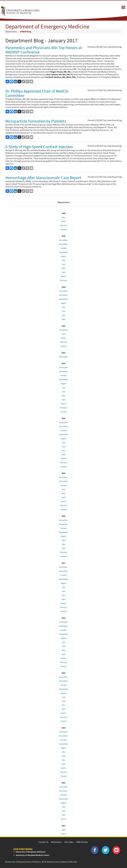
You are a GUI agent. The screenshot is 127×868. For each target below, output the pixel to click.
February (63, 225)
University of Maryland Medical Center (33, 855)
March (63, 221)
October (64, 248)
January (64, 229)
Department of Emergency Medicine (47, 26)
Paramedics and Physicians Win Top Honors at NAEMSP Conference (44, 50)
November (64, 244)
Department (11, 32)
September (64, 252)
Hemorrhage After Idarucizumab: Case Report (43, 178)
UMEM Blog (26, 32)
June (64, 264)
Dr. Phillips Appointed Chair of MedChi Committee (37, 93)
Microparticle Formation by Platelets (36, 121)
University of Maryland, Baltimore (31, 852)
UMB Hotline (82, 842)
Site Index (69, 842)
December (64, 240)
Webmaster (56, 842)
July (63, 260)
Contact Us (43, 842)
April (64, 272)
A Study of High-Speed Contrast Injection (39, 147)
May (63, 217)
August (63, 256)
